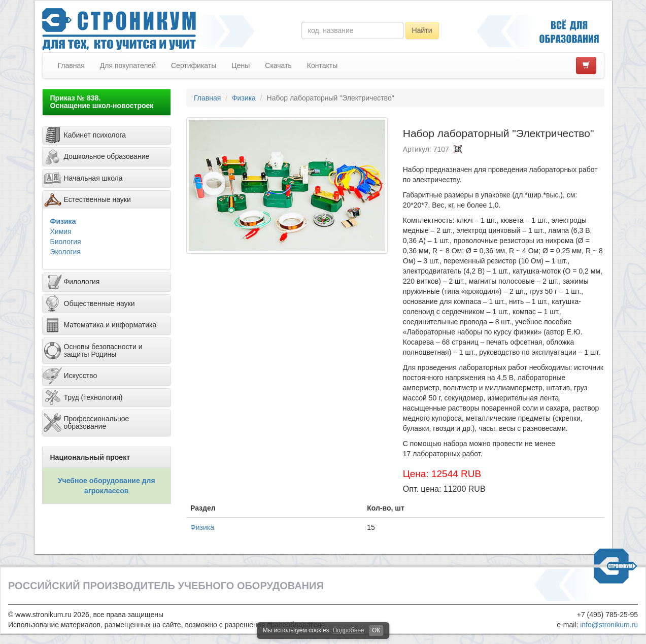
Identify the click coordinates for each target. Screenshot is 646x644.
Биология (66, 242)
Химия (61, 231)
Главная (71, 65)
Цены (241, 65)
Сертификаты (194, 65)
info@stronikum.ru (609, 625)
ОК (376, 630)
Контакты (322, 65)
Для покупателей (128, 65)
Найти (422, 30)
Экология (65, 252)
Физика (63, 221)
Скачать (278, 65)
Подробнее (348, 630)
